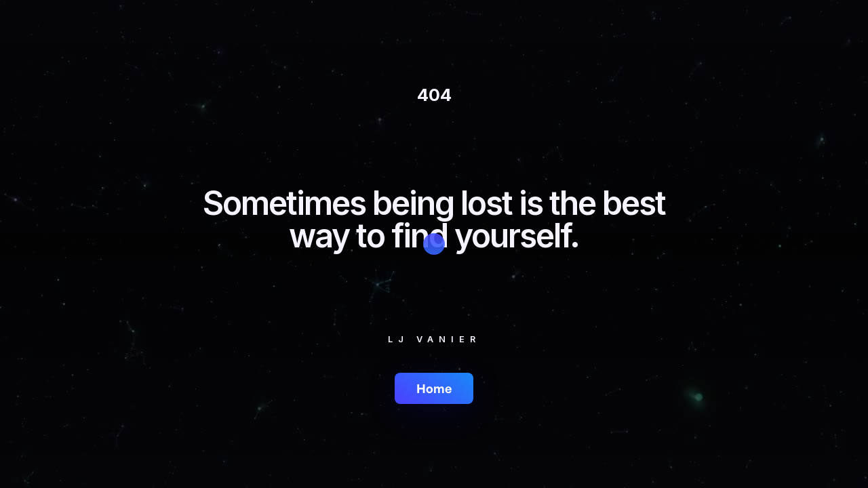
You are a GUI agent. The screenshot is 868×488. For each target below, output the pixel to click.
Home (434, 388)
